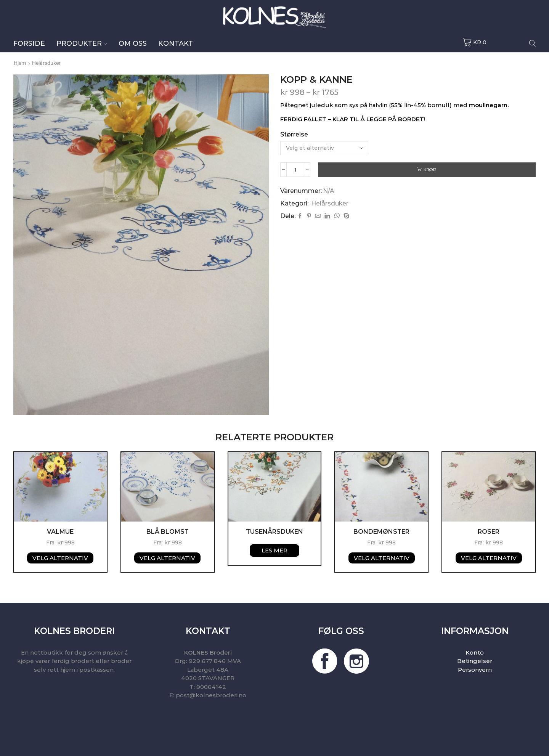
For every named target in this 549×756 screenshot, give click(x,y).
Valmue (60, 532)
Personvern (475, 670)
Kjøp (430, 169)
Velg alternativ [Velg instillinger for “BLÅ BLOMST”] (167, 558)
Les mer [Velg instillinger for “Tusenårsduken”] (274, 550)
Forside (29, 43)
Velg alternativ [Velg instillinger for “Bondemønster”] (382, 558)
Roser (489, 532)
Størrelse (294, 134)
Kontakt (176, 43)
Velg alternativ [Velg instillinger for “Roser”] (489, 558)
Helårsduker (46, 63)
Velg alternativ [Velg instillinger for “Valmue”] (60, 558)
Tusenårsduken (274, 532)
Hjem (20, 63)
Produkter (82, 43)
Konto (475, 652)
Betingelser (475, 661)
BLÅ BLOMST (168, 532)
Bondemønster (381, 532)
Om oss (133, 43)
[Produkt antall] (296, 170)
